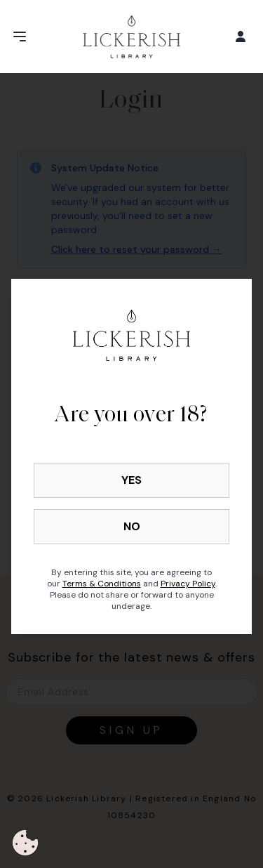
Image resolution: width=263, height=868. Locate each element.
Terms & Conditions (102, 584)
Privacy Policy (188, 584)
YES (131, 480)
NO (132, 526)
